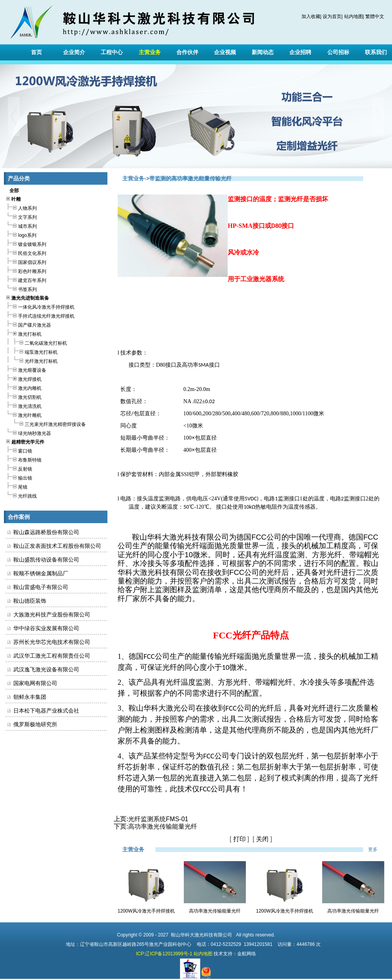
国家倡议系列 (26, 261)
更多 (378, 849)
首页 (36, 52)
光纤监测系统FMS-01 (158, 819)
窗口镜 (19, 450)
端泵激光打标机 (32, 351)
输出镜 (19, 477)
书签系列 (21, 288)
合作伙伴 (187, 52)
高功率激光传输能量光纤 (163, 826)
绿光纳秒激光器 (28, 432)
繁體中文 (375, 16)
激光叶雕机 (24, 414)
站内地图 (354, 16)
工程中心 (112, 52)
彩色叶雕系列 (26, 270)
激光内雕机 (24, 387)
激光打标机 (24, 333)
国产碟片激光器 (28, 324)
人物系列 (21, 207)
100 (188, 438)
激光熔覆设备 (26, 369)
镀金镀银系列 (26, 243)
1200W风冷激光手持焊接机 (146, 911)
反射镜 (19, 468)
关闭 (262, 839)
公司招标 (338, 52)
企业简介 (74, 52)
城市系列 (21, 225)
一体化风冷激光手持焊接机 (40, 306)
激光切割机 (24, 396)
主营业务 (150, 52)
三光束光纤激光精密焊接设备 (46, 423)
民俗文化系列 (26, 252)
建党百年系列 (26, 279)
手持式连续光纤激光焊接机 (40, 315)
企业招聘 (300, 52)
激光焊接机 (24, 378)
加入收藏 (311, 16)
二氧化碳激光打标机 (36, 342)
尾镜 (16, 486)
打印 (240, 839)
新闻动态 (263, 52)
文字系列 (21, 216)
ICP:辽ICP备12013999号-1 (164, 954)
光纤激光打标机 (32, 360)
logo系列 (21, 234)
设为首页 (332, 16)
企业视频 (225, 52)
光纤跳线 (21, 495)
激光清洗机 (24, 405)
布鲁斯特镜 (24, 459)
